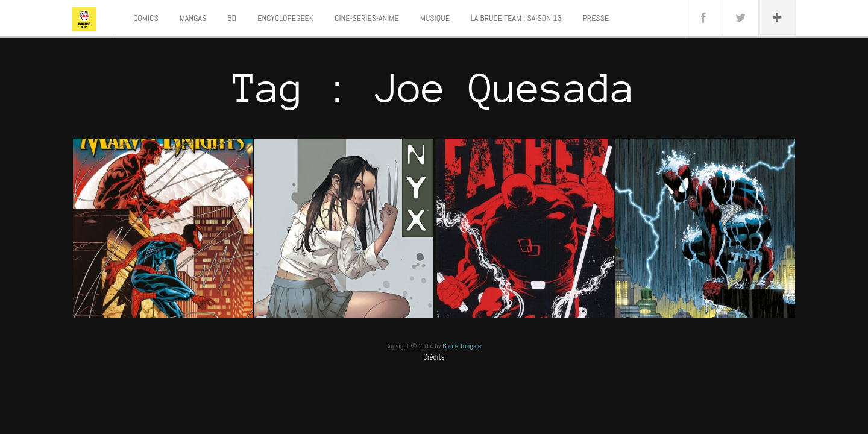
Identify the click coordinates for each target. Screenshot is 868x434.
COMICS (146, 18)
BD (232, 18)
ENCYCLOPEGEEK (285, 18)
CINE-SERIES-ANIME (367, 18)
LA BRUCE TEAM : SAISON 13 (516, 18)
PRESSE (596, 18)
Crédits (434, 357)
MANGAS (193, 18)
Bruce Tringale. (463, 346)
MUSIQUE (435, 18)
